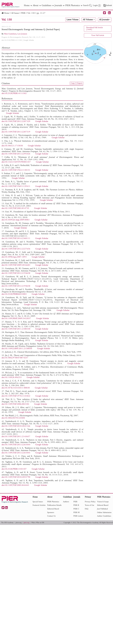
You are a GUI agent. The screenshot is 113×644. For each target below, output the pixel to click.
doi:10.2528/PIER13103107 (14, 469)
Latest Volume (72, 20)
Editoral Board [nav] (103, 505)
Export (80, 83)
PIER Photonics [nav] (74, 5)
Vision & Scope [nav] (103, 502)
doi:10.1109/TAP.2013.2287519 (16, 132)
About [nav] (37, 5)
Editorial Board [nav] (53, 509)
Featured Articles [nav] (39, 505)
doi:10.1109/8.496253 (12, 377)
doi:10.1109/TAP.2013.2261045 (16, 453)
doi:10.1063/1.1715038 (12, 146)
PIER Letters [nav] (78, 516)
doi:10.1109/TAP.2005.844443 (15, 485)
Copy (73, 83)
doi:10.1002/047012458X (13, 418)
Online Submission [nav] (104, 513)
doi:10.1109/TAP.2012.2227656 (16, 249)
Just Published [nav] (102, 509)
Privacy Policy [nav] (90, 502)
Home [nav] (28, 5)
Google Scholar (29, 40)
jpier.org (26, 523)
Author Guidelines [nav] (104, 516)
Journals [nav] (59, 5)
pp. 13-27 (41, 13)
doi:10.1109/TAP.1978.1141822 (16, 396)
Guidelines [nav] (48, 5)
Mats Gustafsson (10, 34)
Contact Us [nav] (51, 516)
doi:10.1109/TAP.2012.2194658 (16, 273)
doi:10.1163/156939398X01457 (16, 162)
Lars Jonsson (22, 34)
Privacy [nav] (88, 497)
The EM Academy (7, 523)
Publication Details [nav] (54, 505)
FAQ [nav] (87, 509)
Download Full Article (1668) (95, 29)
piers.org (19, 523)
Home (7, 13)
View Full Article (98, 35)
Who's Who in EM (38, 523)
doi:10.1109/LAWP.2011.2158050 (17, 349)
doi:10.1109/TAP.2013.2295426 (16, 154)
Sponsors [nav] (51, 513)
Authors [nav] (66, 502)
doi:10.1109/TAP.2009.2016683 (16, 265)
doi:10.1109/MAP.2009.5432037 (16, 319)
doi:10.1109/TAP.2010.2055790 (16, 477)
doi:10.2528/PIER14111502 (12, 40)
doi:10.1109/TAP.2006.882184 (15, 404)
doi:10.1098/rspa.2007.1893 (14, 257)
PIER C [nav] (76, 509)
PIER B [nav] (76, 505)
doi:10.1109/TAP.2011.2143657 (16, 437)
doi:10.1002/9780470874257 (15, 358)
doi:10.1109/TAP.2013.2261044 (16, 445)
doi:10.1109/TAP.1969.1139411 (16, 186)
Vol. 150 (31, 13)
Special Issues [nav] (38, 502)
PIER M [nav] (76, 513)
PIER (23, 13)
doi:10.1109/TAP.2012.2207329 (16, 121)
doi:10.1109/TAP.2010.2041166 (16, 426)
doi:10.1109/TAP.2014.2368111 (16, 238)
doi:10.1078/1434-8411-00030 (16, 388)
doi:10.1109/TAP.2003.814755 (15, 208)
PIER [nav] (75, 502)
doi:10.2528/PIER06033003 (14, 294)
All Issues (15, 13)
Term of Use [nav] (90, 505)
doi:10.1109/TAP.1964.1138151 (16, 170)
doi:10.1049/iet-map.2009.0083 (16, 220)
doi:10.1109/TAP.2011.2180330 (16, 329)
